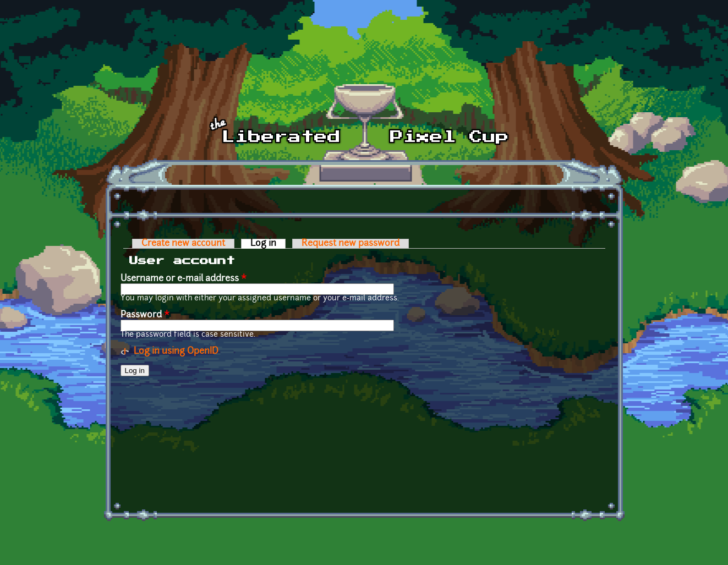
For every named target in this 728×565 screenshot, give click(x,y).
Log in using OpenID (176, 352)
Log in (268, 244)
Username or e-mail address (184, 279)
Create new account (183, 244)
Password (145, 315)
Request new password (351, 244)
